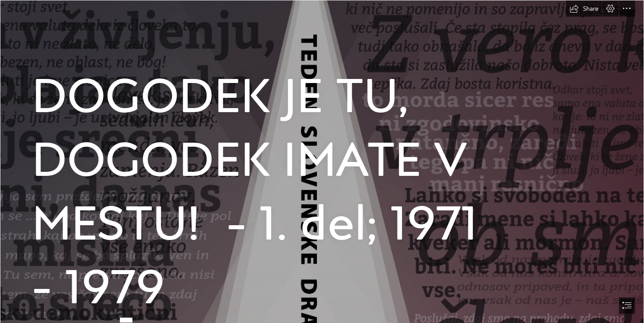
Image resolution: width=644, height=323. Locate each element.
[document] (322, 161)
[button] (584, 9)
